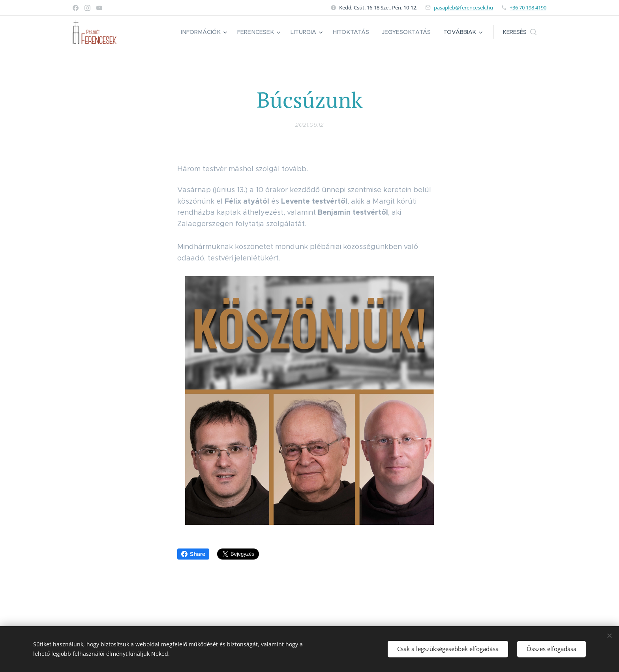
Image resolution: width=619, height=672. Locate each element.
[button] (520, 32)
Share (193, 554)
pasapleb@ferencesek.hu (463, 7)
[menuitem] (210, 32)
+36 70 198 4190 (528, 7)
